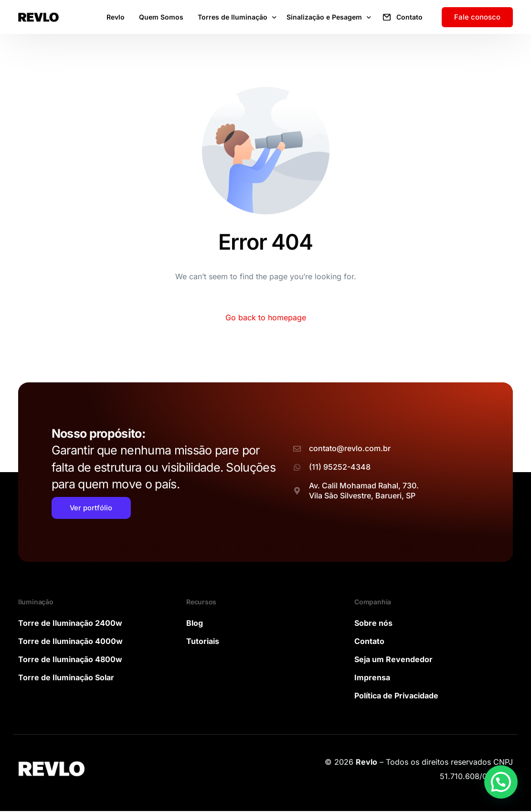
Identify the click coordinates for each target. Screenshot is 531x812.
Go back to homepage (266, 317)
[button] (501, 782)
